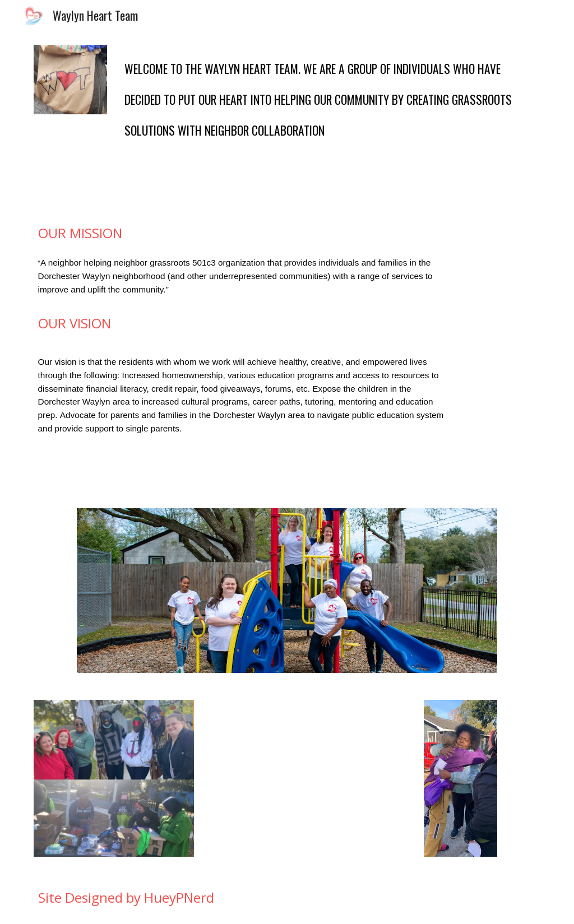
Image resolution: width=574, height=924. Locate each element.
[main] (330, 119)
